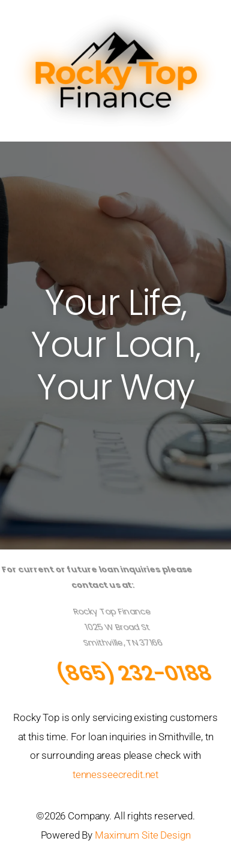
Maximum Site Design (142, 835)
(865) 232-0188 (139, 673)
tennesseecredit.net (115, 774)
